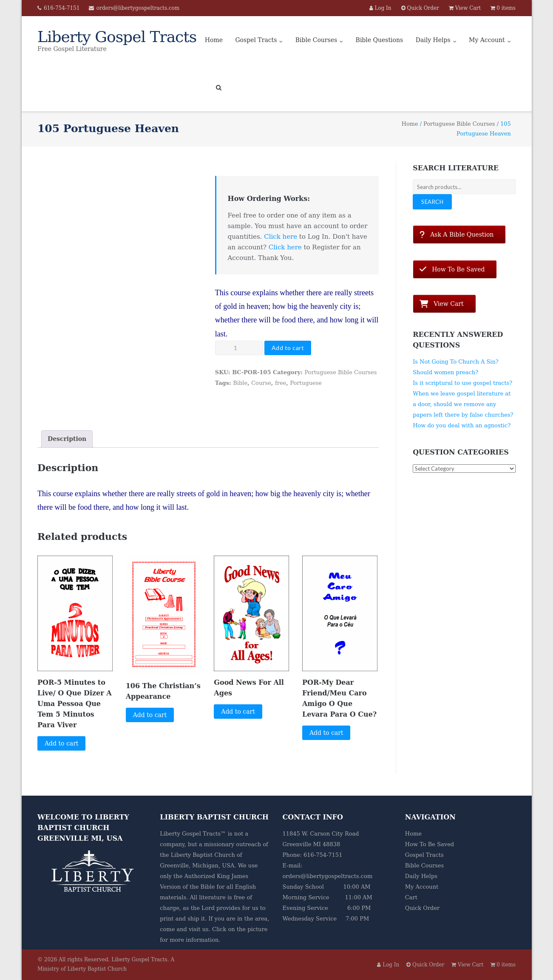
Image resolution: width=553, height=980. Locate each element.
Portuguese (306, 383)
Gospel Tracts (256, 40)
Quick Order (422, 908)
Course (261, 383)
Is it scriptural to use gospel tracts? (462, 383)
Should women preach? (445, 372)
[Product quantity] (239, 348)
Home (214, 40)
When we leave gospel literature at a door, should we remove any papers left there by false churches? (463, 404)
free (281, 383)
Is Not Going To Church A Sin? (456, 362)
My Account (487, 40)
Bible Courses (316, 40)
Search (432, 202)
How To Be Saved (430, 844)
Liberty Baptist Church (203, 855)
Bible (240, 383)
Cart (411, 897)
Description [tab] (67, 439)
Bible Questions (380, 40)
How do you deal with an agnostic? (462, 425)
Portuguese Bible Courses (459, 124)
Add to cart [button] (62, 743)
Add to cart (288, 348)
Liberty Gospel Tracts (139, 960)
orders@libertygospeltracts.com (138, 8)
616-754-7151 (62, 8)
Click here (281, 237)
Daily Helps (433, 40)
